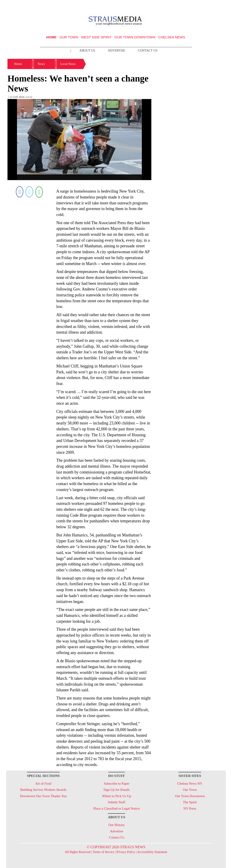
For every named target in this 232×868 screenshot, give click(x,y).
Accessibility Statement (152, 852)
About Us (87, 51)
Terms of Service (103, 852)
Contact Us (148, 51)
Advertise (117, 51)
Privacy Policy (126, 852)
